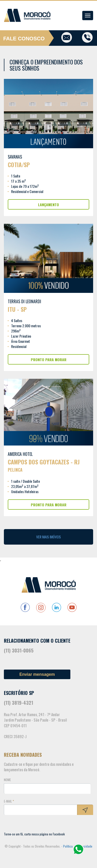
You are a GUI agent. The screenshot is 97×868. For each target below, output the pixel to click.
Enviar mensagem (37, 674)
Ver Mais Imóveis (48, 537)
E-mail (9, 801)
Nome (7, 780)
